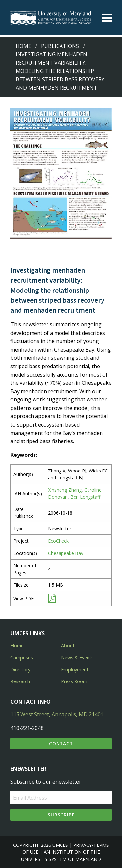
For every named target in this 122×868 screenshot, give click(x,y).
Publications (60, 46)
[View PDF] (52, 600)
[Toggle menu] (107, 18)
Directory (20, 670)
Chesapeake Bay (66, 553)
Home (23, 46)
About (68, 645)
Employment (75, 670)
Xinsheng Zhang (65, 490)
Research (20, 681)
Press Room (74, 681)
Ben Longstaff (85, 497)
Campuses (22, 658)
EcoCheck (58, 541)
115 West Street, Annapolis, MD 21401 (57, 714)
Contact (61, 744)
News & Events (77, 658)
